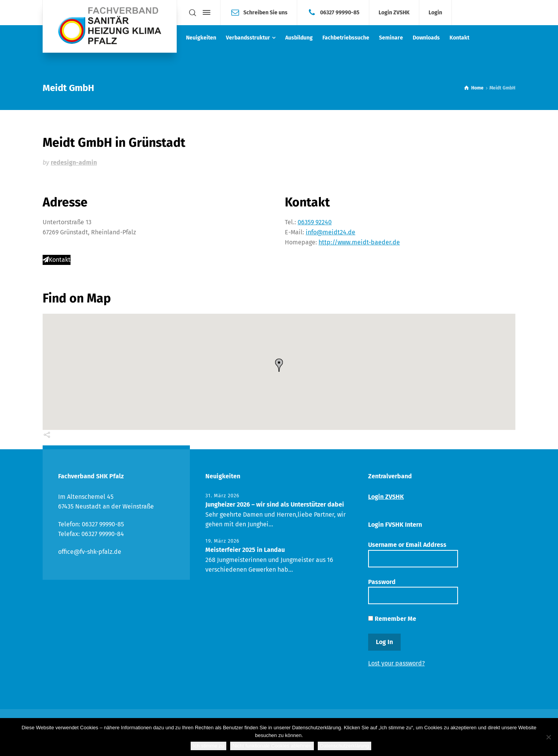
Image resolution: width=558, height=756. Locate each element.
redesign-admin (74, 162)
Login (435, 13)
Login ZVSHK (394, 13)
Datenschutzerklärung (344, 746)
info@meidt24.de (331, 232)
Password (413, 591)
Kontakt (57, 260)
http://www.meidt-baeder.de (359, 242)
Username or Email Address (413, 554)
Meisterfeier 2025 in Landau (245, 550)
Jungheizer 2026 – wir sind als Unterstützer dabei (275, 504)
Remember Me (392, 619)
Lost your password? (396, 663)
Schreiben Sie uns (265, 12)
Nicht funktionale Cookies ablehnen (272, 746)
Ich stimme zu (208, 746)
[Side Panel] (205, 12)
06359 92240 (315, 222)
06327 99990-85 (340, 12)
